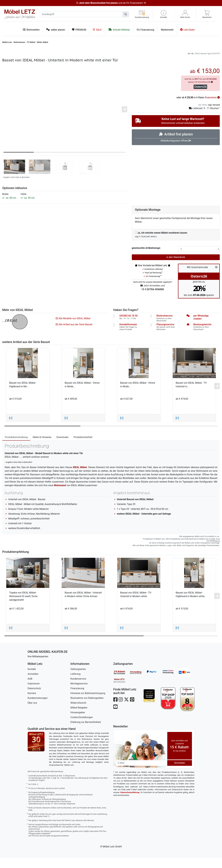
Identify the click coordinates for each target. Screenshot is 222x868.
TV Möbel (31, 42)
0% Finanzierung (145, 30)
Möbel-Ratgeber (79, 718)
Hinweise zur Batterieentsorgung (88, 703)
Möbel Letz (7, 42)
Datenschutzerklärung (130, 802)
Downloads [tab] (62, 447)
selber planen (56, 30)
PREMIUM (79, 30)
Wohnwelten (31, 30)
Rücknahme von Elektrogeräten (87, 708)
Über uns (32, 713)
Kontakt (32, 679)
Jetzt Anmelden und (153, 298)
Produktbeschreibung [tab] (16, 447)
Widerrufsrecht (78, 713)
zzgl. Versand (214, 115)
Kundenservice (78, 689)
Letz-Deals (188, 30)
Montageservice (79, 693)
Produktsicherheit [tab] (83, 447)
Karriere (32, 703)
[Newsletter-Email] (142, 773)
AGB (30, 689)
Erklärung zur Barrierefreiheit (86, 732)
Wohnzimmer (19, 42)
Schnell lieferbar (119, 30)
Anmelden (33, 684)
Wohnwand (60, 495)
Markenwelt (167, 30)
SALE (97, 30)
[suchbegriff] (81, 14)
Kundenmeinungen (38, 708)
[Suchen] (126, 14)
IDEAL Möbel (43, 42)
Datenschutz (34, 698)
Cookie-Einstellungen (82, 727)
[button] (164, 14)
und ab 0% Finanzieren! (111, 3)
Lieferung (76, 684)
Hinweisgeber (78, 722)
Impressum (34, 693)
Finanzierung (77, 698)
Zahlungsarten (78, 679)
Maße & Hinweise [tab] (42, 447)
